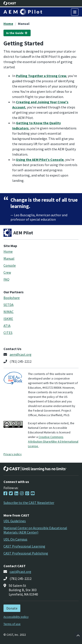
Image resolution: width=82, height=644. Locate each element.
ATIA (7, 326)
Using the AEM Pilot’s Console (40, 160)
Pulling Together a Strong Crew (41, 76)
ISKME (8, 319)
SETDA (9, 305)
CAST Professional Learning (24, 546)
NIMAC (9, 312)
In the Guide (17, 33)
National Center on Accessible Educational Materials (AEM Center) (35, 530)
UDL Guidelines (15, 521)
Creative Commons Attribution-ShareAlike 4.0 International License (53, 441)
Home (8, 24)
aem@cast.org (21, 354)
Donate (12, 608)
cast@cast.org (20, 572)
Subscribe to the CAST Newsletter (29, 503)
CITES (8, 333)
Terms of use (12, 624)
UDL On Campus (15, 539)
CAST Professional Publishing (26, 553)
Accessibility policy (16, 617)
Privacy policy (13, 454)
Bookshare (12, 298)
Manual (24, 24)
